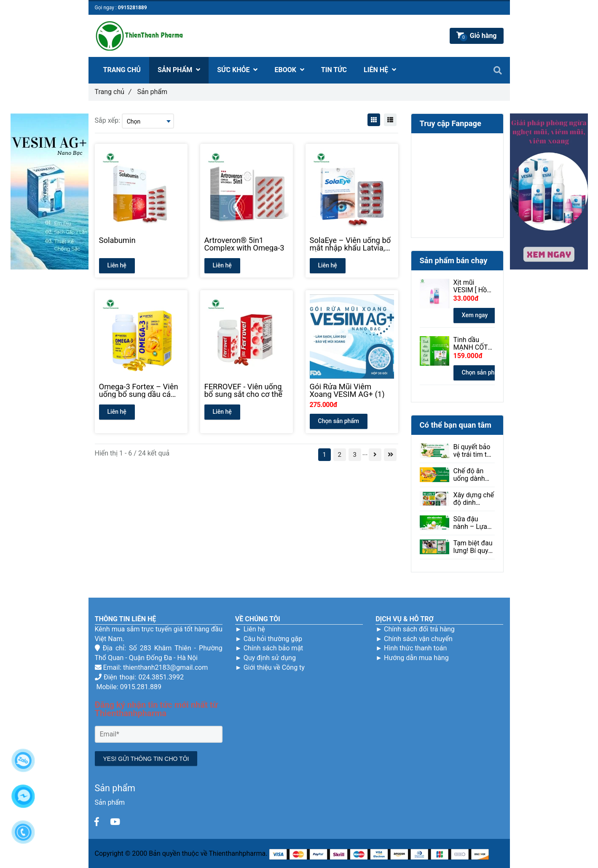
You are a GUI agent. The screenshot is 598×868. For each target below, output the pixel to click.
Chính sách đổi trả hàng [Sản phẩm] (419, 629)
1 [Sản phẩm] (324, 455)
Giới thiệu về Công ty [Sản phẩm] (274, 667)
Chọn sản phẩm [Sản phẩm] (339, 421)
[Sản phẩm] (97, 822)
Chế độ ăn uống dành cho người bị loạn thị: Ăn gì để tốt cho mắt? (474, 475)
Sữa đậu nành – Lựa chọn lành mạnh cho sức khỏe (471, 523)
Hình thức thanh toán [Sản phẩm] (415, 648)
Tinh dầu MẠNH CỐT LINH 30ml (471, 344)
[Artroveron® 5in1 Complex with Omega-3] (247, 244)
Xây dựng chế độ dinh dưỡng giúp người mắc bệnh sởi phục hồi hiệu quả (474, 499)
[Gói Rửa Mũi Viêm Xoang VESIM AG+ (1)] (352, 391)
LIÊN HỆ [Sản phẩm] (380, 70)
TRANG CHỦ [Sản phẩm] (122, 70)
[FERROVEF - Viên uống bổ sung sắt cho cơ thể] (247, 391)
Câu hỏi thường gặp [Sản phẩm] (273, 639)
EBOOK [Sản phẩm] (289, 70)
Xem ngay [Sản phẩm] (475, 315)
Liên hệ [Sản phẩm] (254, 629)
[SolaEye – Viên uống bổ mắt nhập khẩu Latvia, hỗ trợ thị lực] (352, 244)
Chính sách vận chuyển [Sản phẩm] (418, 639)
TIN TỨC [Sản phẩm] (334, 70)
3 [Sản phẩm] (355, 455)
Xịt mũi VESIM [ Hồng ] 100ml (474, 286)
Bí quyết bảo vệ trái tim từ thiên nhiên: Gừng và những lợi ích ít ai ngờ (473, 451)
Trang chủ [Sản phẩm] (113, 92)
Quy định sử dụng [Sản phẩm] (270, 658)
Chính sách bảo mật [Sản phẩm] (274, 648)
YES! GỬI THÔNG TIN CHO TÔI (146, 759)
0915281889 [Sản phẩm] (133, 8)
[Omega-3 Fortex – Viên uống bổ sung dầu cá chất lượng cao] (141, 391)
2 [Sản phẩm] (340, 455)
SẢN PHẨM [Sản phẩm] (179, 70)
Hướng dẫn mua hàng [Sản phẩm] (416, 658)
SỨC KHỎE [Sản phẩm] (237, 70)
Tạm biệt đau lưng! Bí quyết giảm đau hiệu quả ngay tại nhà (474, 547)
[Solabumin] (141, 244)
